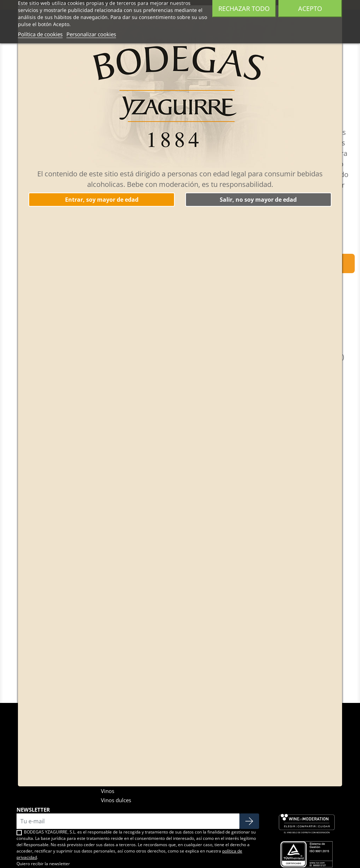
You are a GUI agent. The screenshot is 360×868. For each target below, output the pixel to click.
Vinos (108, 791)
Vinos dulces (116, 800)
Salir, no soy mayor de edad (258, 200)
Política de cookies (40, 34)
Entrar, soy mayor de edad (102, 200)
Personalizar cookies (91, 34)
